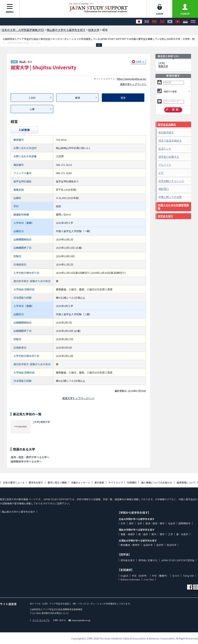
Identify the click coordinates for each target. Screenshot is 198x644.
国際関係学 (185, 523)
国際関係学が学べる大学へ (26, 461)
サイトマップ (116, 482)
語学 (131, 523)
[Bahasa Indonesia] (185, 22)
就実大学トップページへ (133, 84)
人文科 (32, 98)
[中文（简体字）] (154, 22)
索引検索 (99, 482)
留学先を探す (36, 482)
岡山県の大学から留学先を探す (18, 512)
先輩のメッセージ (81, 482)
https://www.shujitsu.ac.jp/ (132, 79)
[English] (147, 22)
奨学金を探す (166, 216)
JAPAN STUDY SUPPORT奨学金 (178, 560)
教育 (78, 98)
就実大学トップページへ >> (78, 398)
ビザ (161, 173)
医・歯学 (143, 534)
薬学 (154, 534)
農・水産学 (182, 534)
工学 (170, 534)
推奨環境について (186, 482)
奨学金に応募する (169, 157)
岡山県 (22, 62)
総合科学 (172, 545)
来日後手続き (166, 132)
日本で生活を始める (170, 140)
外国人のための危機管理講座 (173, 207)
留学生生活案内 (167, 124)
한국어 (176, 576)
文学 (123, 523)
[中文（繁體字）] (162, 22)
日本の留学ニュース (14, 482)
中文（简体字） (140, 576)
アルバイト (165, 165)
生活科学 (148, 545)
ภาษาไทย (149, 579)
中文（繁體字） (160, 576)
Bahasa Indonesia (130, 579)
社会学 (172, 523)
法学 (140, 523)
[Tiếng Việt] (178, 22)
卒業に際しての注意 (170, 197)
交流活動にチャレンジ (171, 181)
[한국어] (170, 22)
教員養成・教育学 (130, 545)
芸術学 (160, 545)
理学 (162, 534)
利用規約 (132, 482)
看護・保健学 (128, 534)
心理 (32, 109)
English (124, 576)
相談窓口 (164, 189)
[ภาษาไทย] (193, 22)
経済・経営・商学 (155, 523)
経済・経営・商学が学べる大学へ (30, 457)
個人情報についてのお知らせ (157, 482)
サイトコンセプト (40, 620)
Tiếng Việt (188, 576)
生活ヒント (165, 149)
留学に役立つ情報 (57, 482)
